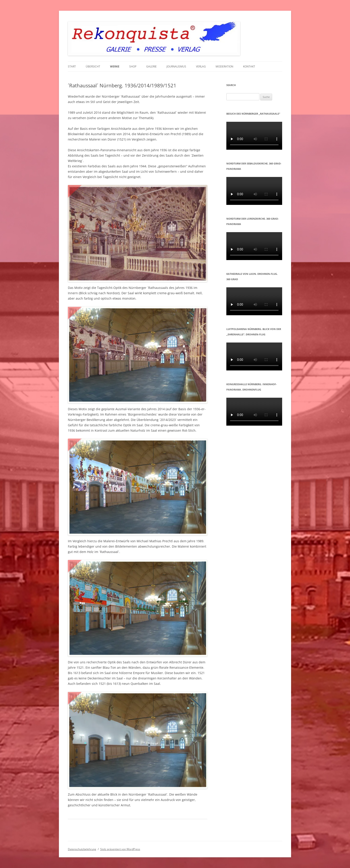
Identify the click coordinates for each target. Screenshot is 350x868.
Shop (133, 66)
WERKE (115, 66)
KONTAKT (249, 66)
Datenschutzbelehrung (82, 849)
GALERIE (151, 66)
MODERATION (224, 66)
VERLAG (201, 66)
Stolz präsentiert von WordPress (120, 849)
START (72, 66)
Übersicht (93, 66)
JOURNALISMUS (176, 66)
